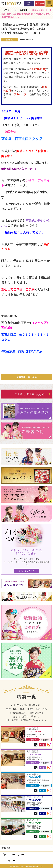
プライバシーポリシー (26, 854)
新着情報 (26, 848)
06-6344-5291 (34, 755)
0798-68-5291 (34, 800)
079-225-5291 (34, 823)
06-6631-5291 (34, 777)
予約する (32, 740)
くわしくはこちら (27, 571)
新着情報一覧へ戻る (27, 377)
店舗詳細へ (45, 740)
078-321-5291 (34, 732)
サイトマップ (26, 861)
